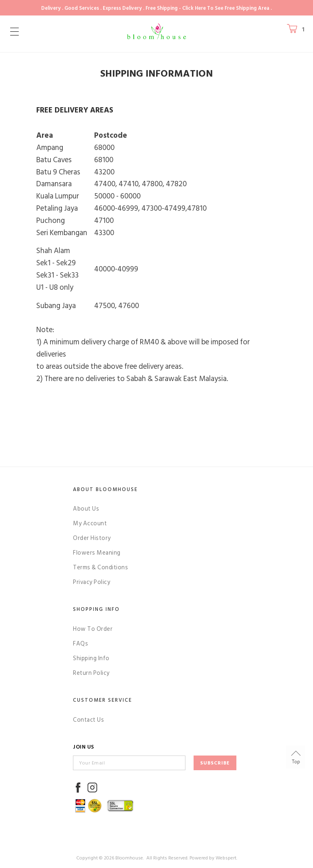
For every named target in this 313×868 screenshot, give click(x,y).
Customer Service (102, 700)
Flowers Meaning (97, 553)
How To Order (93, 629)
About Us (86, 509)
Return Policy (91, 673)
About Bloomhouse (105, 489)
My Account (90, 523)
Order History (92, 538)
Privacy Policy (91, 582)
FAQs (80, 644)
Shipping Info (91, 658)
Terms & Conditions (100, 567)
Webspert (226, 858)
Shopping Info (96, 609)
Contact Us (88, 720)
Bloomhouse (129, 858)
